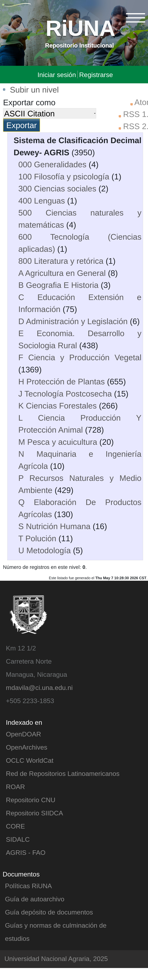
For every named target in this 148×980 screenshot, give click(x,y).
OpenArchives (27, 747)
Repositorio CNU (31, 800)
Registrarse (96, 74)
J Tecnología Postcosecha (65, 393)
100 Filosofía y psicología (64, 176)
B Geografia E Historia (58, 285)
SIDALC (18, 839)
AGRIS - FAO (26, 852)
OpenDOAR (23, 734)
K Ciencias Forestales (58, 405)
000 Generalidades (52, 164)
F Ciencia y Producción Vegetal (80, 357)
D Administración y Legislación (73, 321)
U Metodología (45, 550)
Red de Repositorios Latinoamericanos (63, 773)
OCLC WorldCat (30, 760)
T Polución (37, 538)
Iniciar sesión (57, 74)
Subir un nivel (34, 89)
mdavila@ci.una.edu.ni (39, 687)
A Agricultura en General (62, 273)
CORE (15, 826)
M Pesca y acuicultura (58, 442)
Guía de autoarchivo (35, 899)
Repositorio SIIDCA (34, 813)
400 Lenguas (42, 200)
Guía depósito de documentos (49, 912)
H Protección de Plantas (62, 381)
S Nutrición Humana (54, 526)
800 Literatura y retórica (61, 261)
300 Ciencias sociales (57, 188)
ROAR (15, 787)
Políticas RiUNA (28, 886)
